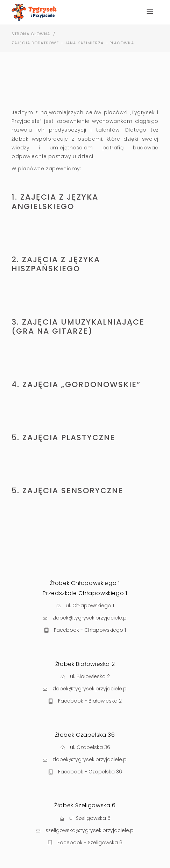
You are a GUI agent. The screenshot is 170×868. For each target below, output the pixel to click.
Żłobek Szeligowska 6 (85, 805)
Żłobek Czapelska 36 (85, 735)
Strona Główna (31, 34)
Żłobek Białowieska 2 (85, 664)
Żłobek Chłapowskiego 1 (85, 583)
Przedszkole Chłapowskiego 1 (85, 593)
